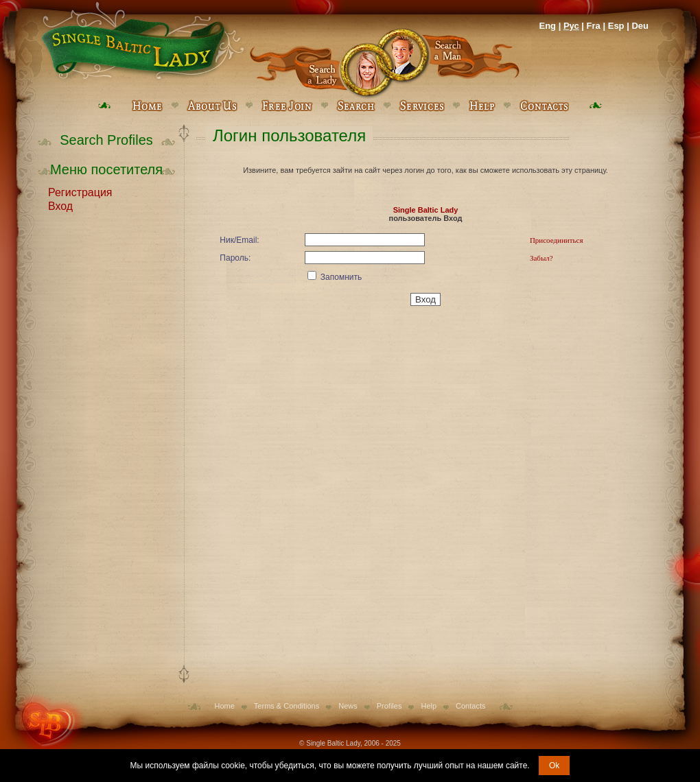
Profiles (389, 706)
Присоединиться (557, 240)
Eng (547, 26)
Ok (554, 766)
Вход (60, 205)
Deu (640, 26)
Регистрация (80, 191)
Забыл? (541, 258)
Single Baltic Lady (426, 210)
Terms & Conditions (287, 706)
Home (225, 706)
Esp (616, 26)
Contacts (470, 706)
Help (429, 706)
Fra (594, 26)
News (348, 706)
